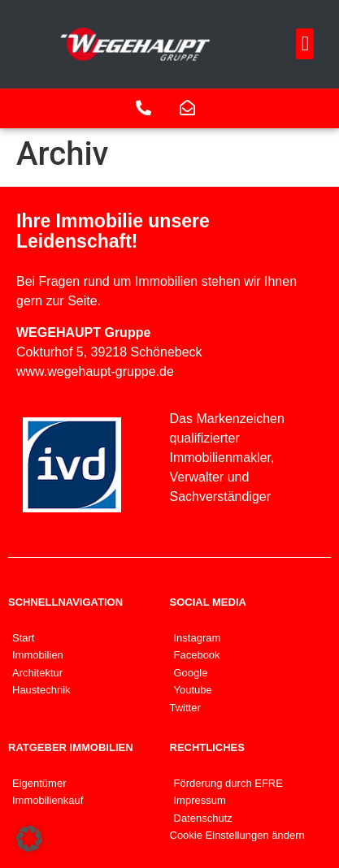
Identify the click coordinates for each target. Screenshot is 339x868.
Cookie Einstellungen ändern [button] (237, 835)
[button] (305, 44)
